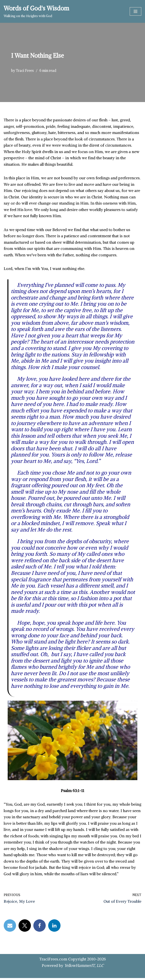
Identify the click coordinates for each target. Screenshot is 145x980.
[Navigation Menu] (135, 11)
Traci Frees (25, 71)
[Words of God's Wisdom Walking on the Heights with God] (36, 11)
